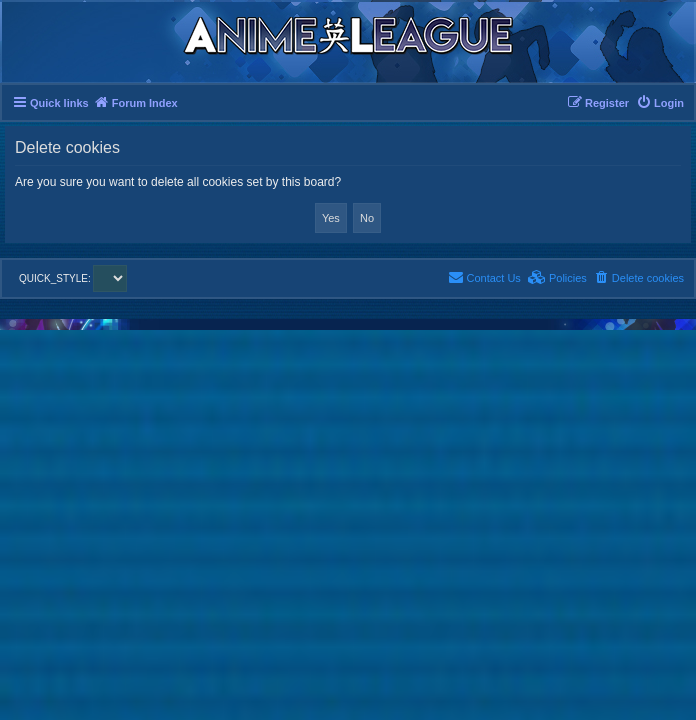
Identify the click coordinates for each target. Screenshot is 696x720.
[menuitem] (660, 103)
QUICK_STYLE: (73, 278)
